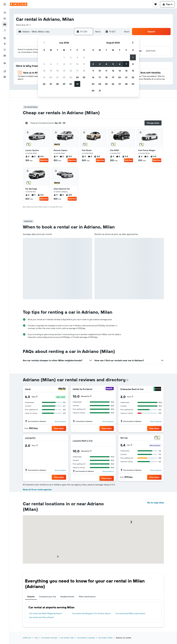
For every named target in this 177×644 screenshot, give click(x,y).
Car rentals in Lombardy (86, 638)
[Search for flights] (5, 13)
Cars (36, 638)
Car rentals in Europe (49, 638)
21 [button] (57, 77)
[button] (5, 4)
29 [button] (64, 84)
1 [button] (64, 57)
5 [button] (44, 64)
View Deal (44, 160)
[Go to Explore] (5, 44)
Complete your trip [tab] (47, 597)
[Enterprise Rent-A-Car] (157, 389)
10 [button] (77, 64)
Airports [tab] (31, 597)
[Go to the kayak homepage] (19, 4)
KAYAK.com (27, 638)
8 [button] (64, 64)
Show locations (60, 421)
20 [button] (51, 77)
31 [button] (77, 84)
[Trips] (5, 63)
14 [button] (57, 71)
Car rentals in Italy (67, 638)
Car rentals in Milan (105, 638)
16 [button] (71, 71)
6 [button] (51, 64)
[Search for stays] (5, 19)
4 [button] (84, 57)
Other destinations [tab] (87, 597)
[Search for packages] (5, 30)
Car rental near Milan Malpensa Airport (45, 613)
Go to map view (155, 503)
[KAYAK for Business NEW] (5, 55)
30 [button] (71, 84)
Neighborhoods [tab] (67, 597)
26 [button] (44, 84)
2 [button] (71, 57)
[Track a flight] (5, 50)
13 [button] (51, 71)
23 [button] (71, 77)
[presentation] (127, 380)
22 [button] (64, 77)
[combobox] (24, 25)
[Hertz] (62, 389)
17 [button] (77, 71)
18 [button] (84, 71)
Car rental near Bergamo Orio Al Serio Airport (91, 613)
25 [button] (84, 77)
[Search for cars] (5, 24)
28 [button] (57, 84)
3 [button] (77, 57)
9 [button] (71, 64)
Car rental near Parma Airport (41, 617)
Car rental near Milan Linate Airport (130, 613)
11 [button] (84, 64)
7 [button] (57, 64)
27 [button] (51, 84)
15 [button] (64, 71)
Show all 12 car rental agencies (37, 490)
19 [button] (44, 77)
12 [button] (44, 71)
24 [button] (77, 77)
